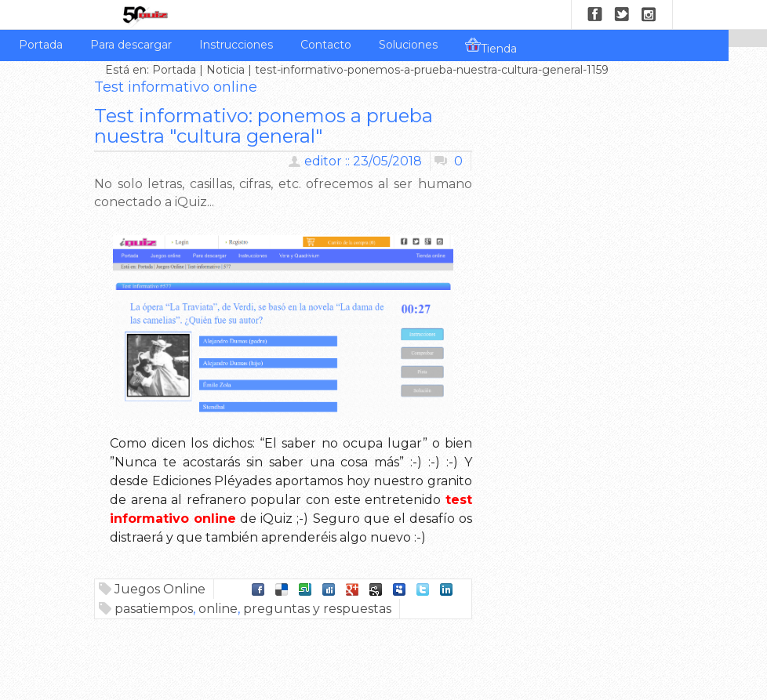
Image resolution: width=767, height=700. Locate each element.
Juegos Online (160, 589)
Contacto (326, 45)
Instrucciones (236, 45)
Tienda (491, 46)
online (218, 609)
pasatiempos (154, 609)
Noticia (225, 70)
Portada (41, 45)
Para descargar (131, 45)
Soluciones (408, 45)
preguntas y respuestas (317, 609)
